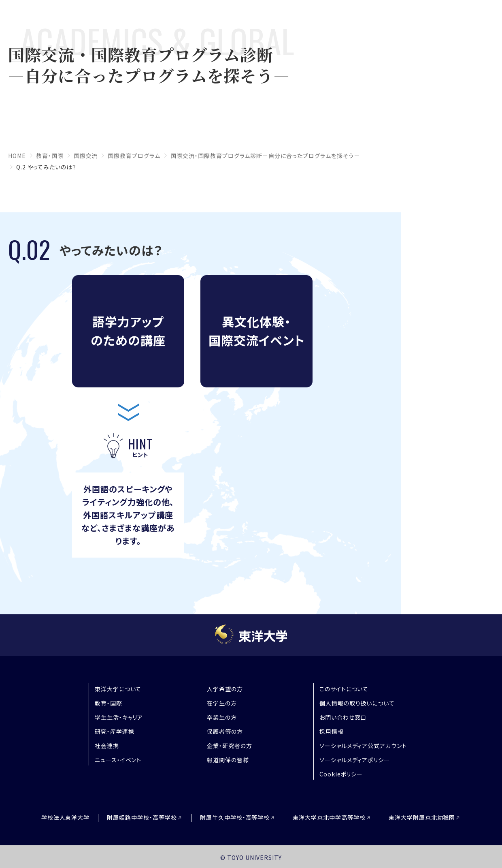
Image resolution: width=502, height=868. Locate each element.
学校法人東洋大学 (66, 817)
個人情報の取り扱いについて (357, 703)
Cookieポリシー (341, 774)
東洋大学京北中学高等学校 (329, 818)
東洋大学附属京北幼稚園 (422, 818)
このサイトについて (344, 689)
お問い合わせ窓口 (343, 717)
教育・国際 (50, 156)
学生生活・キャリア (119, 717)
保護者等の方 (225, 731)
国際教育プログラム (134, 156)
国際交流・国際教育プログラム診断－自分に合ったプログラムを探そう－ (265, 156)
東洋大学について (118, 689)
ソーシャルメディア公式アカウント (363, 746)
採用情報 (332, 731)
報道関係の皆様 (228, 760)
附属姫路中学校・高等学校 (142, 818)
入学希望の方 (225, 689)
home (17, 156)
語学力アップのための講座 (128, 331)
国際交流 (86, 156)
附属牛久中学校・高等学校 (235, 818)
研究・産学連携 (115, 731)
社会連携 (107, 746)
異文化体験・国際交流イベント (256, 331)
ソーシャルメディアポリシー (355, 760)
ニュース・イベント (118, 760)
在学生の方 (222, 703)
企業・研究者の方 (230, 746)
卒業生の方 (222, 717)
